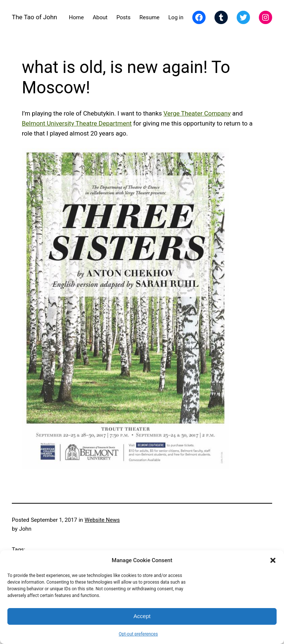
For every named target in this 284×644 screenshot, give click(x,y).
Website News (102, 520)
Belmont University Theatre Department (77, 123)
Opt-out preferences (138, 634)
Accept (142, 616)
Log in (176, 17)
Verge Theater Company (197, 113)
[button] (273, 560)
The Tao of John (34, 17)
